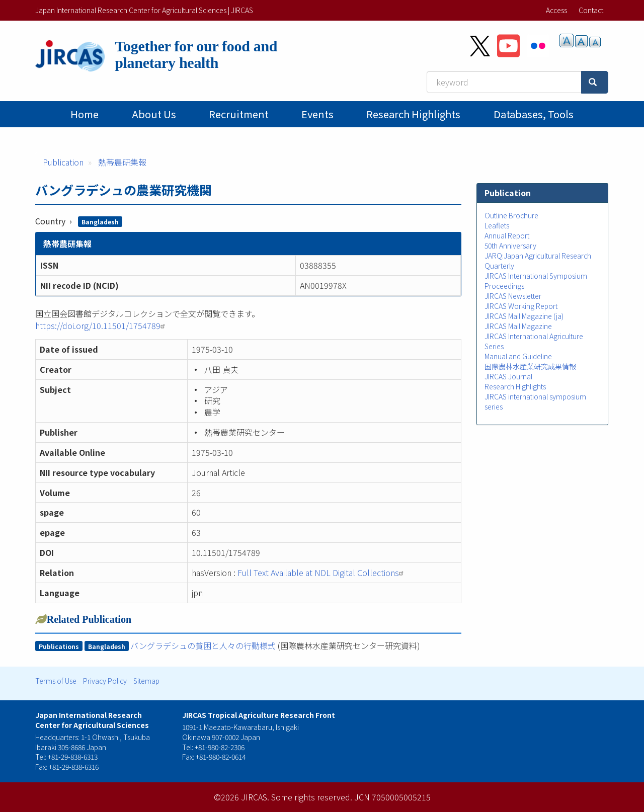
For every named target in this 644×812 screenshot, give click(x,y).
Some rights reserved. (312, 797)
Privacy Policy (105, 681)
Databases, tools (534, 114)
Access (556, 10)
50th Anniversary (510, 246)
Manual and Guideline (518, 356)
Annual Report (507, 235)
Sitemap (146, 681)
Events (317, 114)
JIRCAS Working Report (521, 306)
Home (85, 114)
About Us (154, 114)
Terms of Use (56, 681)
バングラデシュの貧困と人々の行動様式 (203, 645)
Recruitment (239, 114)
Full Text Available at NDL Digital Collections (322, 573)
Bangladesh (100, 222)
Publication (63, 162)
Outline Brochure (511, 215)
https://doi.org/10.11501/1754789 (101, 326)
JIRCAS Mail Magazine (518, 326)
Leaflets (497, 225)
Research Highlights (413, 114)
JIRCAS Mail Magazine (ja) (524, 316)
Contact (591, 10)
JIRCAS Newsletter (513, 296)
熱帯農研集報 (122, 162)
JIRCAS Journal (508, 376)
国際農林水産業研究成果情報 (530, 366)
